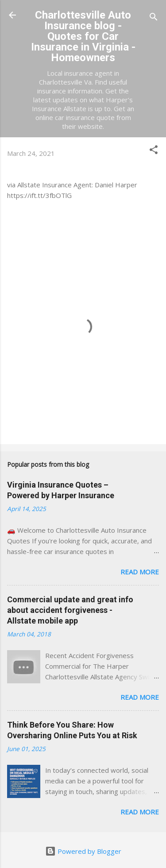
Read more (140, 572)
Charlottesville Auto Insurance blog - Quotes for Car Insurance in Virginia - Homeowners (83, 36)
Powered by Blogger (83, 851)
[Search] (154, 18)
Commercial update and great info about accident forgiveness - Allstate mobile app (70, 610)
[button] (154, 151)
